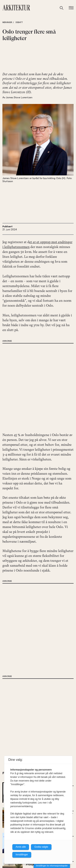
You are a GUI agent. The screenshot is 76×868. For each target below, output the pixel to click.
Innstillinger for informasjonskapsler (52, 866)
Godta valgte (41, 847)
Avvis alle (21, 847)
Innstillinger (22, 855)
